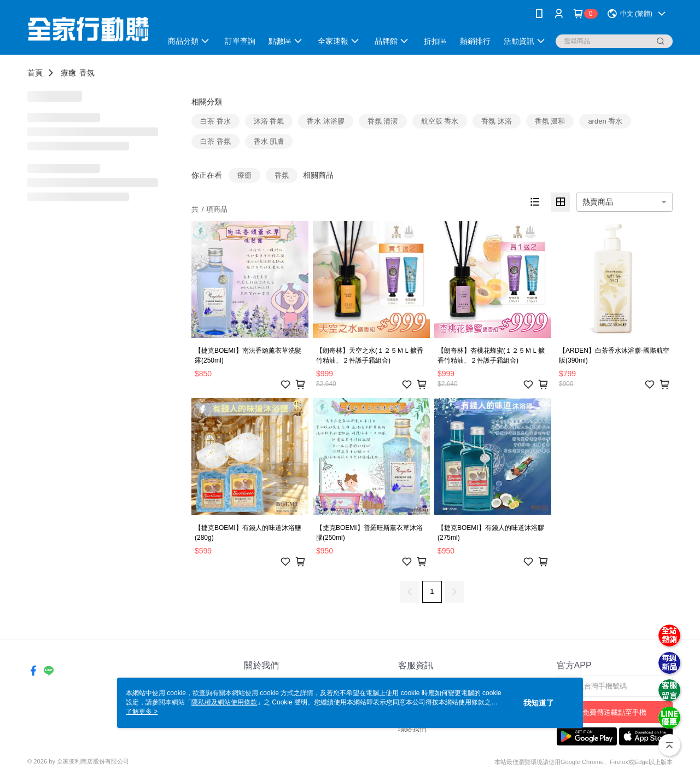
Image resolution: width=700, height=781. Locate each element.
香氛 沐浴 (497, 121)
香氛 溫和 (550, 121)
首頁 (35, 73)
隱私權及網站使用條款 (224, 702)
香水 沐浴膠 (326, 121)
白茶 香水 (215, 121)
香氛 (87, 73)
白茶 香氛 (215, 141)
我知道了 (539, 703)
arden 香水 (605, 121)
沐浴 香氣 (269, 121)
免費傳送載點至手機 (614, 712)
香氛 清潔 (383, 121)
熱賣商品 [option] (598, 202)
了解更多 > (142, 712)
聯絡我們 (412, 729)
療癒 (68, 73)
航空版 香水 (440, 121)
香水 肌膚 (269, 141)
